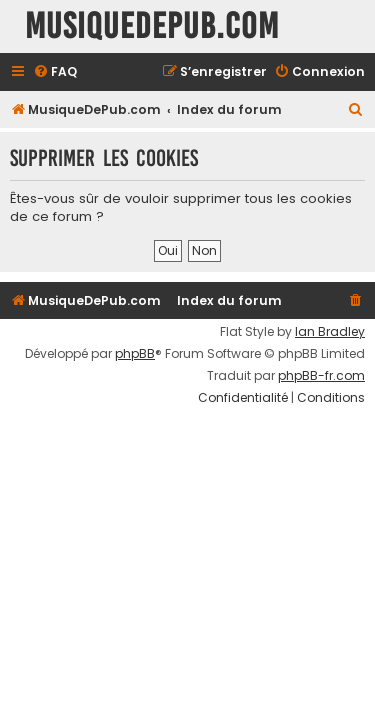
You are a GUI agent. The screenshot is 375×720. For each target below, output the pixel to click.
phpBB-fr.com (321, 376)
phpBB (135, 354)
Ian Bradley (330, 332)
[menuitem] (55, 72)
